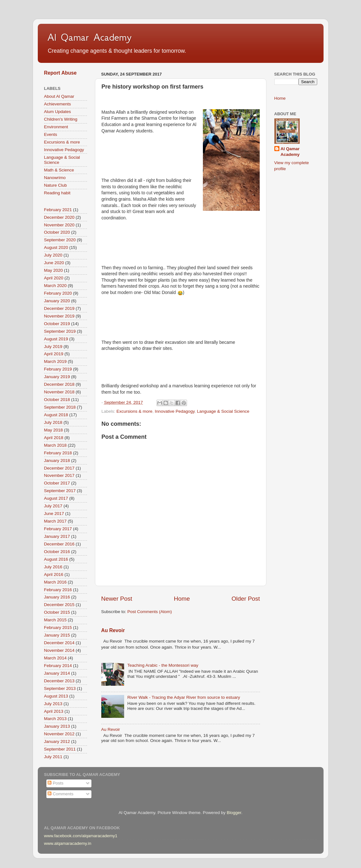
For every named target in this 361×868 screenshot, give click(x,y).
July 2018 (53, 422)
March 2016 (55, 582)
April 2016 (54, 574)
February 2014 (58, 666)
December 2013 (59, 681)
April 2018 (54, 438)
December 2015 (59, 605)
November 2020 (59, 225)
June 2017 (54, 514)
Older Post (246, 599)
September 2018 (60, 407)
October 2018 (57, 400)
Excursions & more (134, 411)
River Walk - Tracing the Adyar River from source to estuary (184, 697)
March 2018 (55, 445)
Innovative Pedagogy (175, 411)
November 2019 (59, 316)
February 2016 (58, 590)
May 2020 (53, 270)
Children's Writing (61, 119)
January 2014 (57, 673)
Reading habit (57, 193)
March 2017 (55, 521)
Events (51, 134)
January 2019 (57, 377)
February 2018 (58, 453)
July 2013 (53, 704)
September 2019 (60, 331)
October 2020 (57, 232)
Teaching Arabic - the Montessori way (163, 665)
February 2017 (58, 529)
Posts (56, 783)
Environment (56, 127)
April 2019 (54, 354)
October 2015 (57, 612)
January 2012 (57, 741)
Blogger (234, 813)
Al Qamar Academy (90, 37)
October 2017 (57, 483)
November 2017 (59, 475)
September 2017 (60, 491)
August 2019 (56, 339)
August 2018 (56, 415)
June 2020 (54, 263)
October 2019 (57, 324)
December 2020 (59, 217)
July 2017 (53, 506)
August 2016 (56, 559)
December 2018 (59, 384)
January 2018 (57, 461)
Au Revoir (113, 630)
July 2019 (53, 347)
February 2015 (58, 628)
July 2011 (53, 757)
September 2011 (60, 749)
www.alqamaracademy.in (68, 843)
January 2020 (57, 301)
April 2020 (54, 278)
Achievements (58, 104)
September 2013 (60, 688)
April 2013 (54, 711)
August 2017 (56, 498)
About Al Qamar (59, 96)
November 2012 (59, 734)
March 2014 (55, 658)
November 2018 (59, 392)
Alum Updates (58, 112)
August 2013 (56, 696)
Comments (60, 794)
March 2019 (55, 361)
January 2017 (57, 536)
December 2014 (59, 643)
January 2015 (57, 635)
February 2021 (58, 210)
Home (182, 599)
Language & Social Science (223, 411)
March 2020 (55, 286)
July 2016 (53, 567)
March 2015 (55, 620)
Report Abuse (60, 73)
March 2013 (55, 719)
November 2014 (59, 650)
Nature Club (56, 185)
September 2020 (60, 240)
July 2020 (53, 255)
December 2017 (59, 468)
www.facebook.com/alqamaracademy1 (81, 836)
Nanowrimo (55, 178)
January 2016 (57, 597)
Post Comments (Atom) (150, 612)
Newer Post (117, 599)
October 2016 (57, 552)
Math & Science (59, 170)
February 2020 (58, 293)
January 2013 (57, 726)
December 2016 (59, 544)
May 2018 (53, 430)
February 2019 (58, 369)
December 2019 (59, 308)
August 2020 (56, 247)
